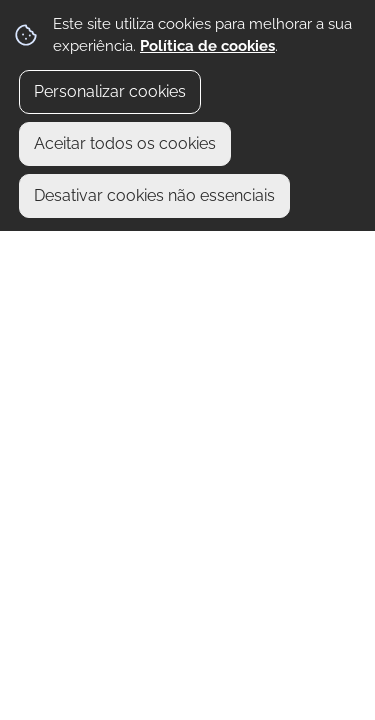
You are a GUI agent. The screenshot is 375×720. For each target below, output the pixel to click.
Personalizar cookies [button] (110, 91)
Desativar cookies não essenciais (154, 195)
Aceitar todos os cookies (125, 143)
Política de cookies (207, 46)
